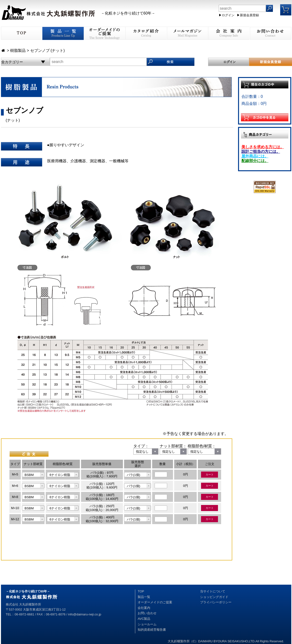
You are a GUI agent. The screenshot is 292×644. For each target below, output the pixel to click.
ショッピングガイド (214, 597)
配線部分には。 (255, 161)
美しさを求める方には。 (263, 147)
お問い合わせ (147, 613)
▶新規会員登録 (248, 15)
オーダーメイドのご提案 (155, 602)
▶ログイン (227, 15)
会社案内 (144, 608)
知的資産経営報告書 (152, 630)
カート (210, 474)
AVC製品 (144, 619)
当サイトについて (213, 591)
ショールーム (147, 624)
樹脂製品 (18, 50)
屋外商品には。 (255, 156)
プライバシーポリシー (216, 602)
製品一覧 (144, 597)
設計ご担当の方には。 (261, 151)
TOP (141, 591)
